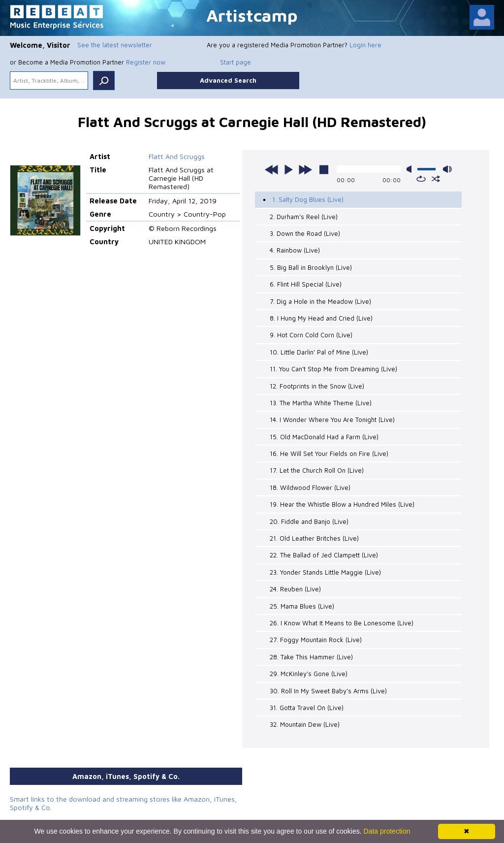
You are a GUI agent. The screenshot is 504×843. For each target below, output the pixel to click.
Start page (236, 62)
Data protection (387, 831)
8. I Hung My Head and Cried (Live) (321, 318)
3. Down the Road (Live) (305, 233)
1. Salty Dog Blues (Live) (308, 199)
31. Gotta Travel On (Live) (307, 708)
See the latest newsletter (115, 45)
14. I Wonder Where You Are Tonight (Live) (332, 420)
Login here (365, 45)
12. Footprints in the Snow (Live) (317, 386)
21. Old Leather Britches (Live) (314, 538)
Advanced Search (228, 80)
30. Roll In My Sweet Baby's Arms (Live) (328, 691)
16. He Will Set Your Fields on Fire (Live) (329, 454)
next (305, 169)
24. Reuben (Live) (295, 589)
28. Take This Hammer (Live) (311, 657)
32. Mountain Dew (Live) (305, 724)
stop (324, 169)
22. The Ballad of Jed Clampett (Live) (324, 555)
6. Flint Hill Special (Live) (306, 284)
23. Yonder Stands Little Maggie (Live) (325, 572)
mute (411, 169)
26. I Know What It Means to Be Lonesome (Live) (342, 623)
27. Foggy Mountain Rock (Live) (316, 640)
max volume (447, 169)
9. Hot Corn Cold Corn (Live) (311, 335)
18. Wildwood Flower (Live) (310, 487)
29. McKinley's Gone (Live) (309, 674)
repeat (421, 179)
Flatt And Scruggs (177, 156)
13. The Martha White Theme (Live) (321, 403)
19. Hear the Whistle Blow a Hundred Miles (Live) (342, 504)
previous (272, 169)
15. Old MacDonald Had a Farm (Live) (324, 437)
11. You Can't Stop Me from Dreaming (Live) (333, 369)
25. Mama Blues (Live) (302, 606)
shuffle (436, 179)
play (288, 169)
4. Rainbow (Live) (295, 250)
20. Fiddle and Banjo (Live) (309, 521)
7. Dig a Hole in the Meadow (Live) (320, 301)
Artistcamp (252, 15)
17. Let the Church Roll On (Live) (317, 470)
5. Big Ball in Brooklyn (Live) (311, 267)
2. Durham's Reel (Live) (304, 217)
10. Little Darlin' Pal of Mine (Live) (319, 352)
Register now (146, 62)
